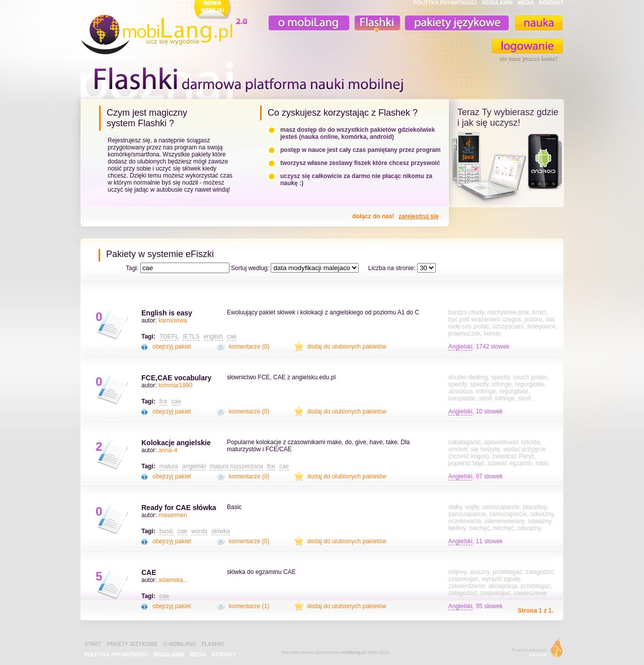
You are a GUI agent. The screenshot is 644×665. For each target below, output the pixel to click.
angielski (194, 466)
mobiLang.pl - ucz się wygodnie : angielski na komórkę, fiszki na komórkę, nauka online (166, 29)
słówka (221, 531)
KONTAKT (551, 3)
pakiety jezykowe (132, 644)
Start (93, 644)
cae (232, 337)
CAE (149, 572)
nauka (538, 23)
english (213, 337)
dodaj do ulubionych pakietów (346, 347)
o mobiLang (303, 23)
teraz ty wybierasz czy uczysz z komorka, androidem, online (506, 167)
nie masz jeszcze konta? (529, 59)
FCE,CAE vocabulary (176, 378)
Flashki (213, 644)
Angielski (460, 347)
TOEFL (169, 337)
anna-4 (168, 450)
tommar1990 (175, 385)
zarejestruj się (419, 216)
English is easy (167, 313)
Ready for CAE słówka (179, 508)
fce (164, 401)
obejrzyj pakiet (172, 347)
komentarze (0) (249, 347)
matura (169, 466)
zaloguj (528, 46)
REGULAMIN (497, 3)
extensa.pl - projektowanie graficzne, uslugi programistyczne (535, 650)
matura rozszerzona (236, 466)
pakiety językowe (456, 23)
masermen (173, 515)
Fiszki (376, 23)
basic (167, 531)
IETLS (191, 337)
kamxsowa (173, 320)
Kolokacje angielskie (176, 443)
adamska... (173, 580)
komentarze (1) (249, 606)
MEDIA (526, 3)
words (199, 531)
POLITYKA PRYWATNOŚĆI (445, 3)
